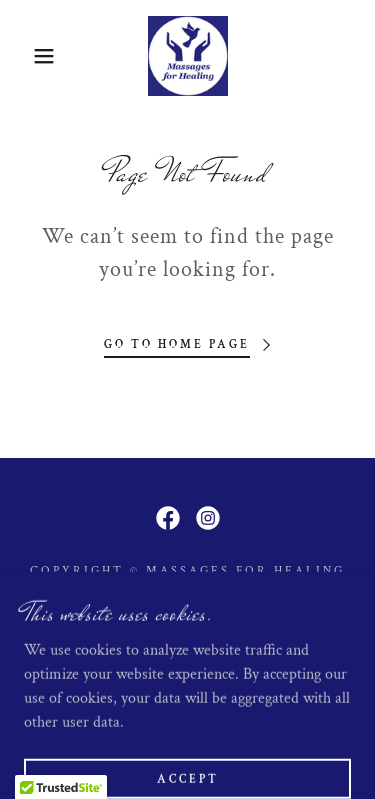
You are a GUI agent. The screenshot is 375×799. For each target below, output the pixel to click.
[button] (29, 56)
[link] (188, 56)
